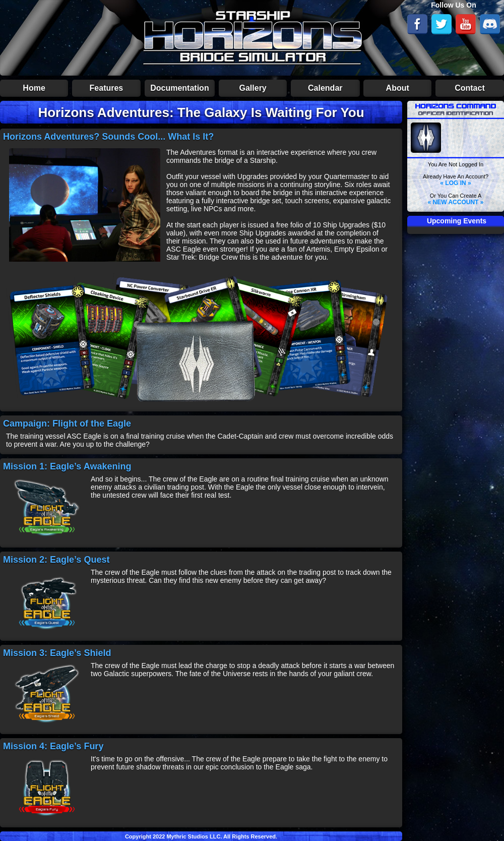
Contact (470, 88)
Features (107, 88)
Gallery (253, 88)
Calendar (325, 88)
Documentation (179, 88)
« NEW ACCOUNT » (456, 202)
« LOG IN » (455, 183)
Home (34, 88)
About (398, 88)
